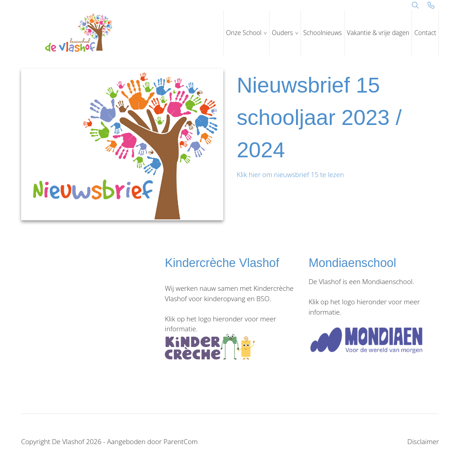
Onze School (244, 33)
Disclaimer (423, 441)
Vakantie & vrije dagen (378, 33)
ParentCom (181, 441)
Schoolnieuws (323, 33)
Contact (425, 33)
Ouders (282, 33)
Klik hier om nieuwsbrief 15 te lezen (290, 174)
